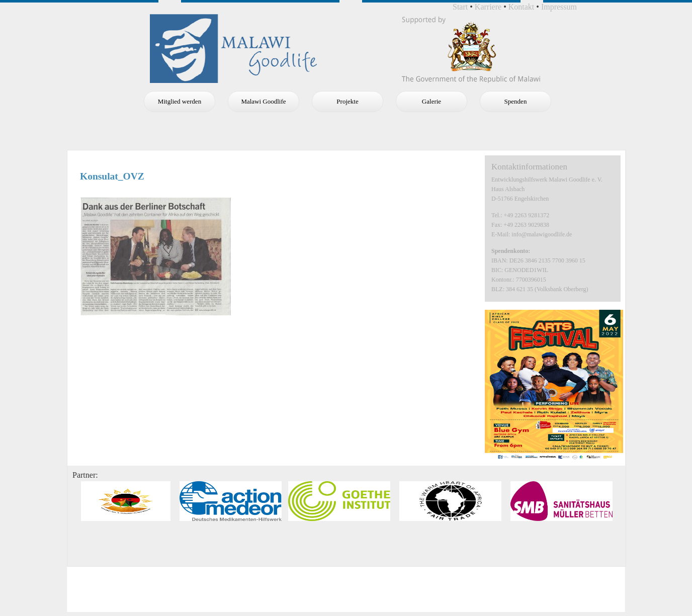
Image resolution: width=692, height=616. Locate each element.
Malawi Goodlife (263, 101)
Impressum (559, 7)
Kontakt (522, 7)
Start (460, 7)
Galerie (431, 101)
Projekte (347, 101)
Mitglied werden (180, 101)
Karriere (488, 7)
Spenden (516, 101)
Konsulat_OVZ (112, 176)
